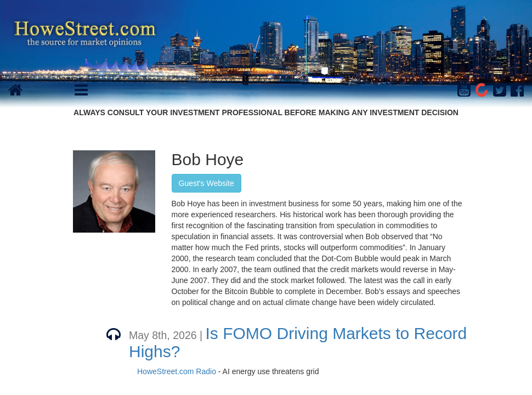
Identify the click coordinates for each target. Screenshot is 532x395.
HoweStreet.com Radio (177, 371)
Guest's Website (206, 183)
